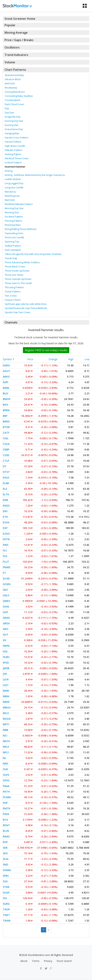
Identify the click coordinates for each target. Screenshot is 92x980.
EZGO (6, 534)
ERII (5, 511)
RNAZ (6, 836)
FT (4, 573)
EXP (5, 528)
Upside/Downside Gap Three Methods (26, 308)
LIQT (6, 685)
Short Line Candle (14, 237)
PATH (6, 792)
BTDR (6, 427)
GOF (5, 612)
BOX (6, 405)
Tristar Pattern (13, 291)
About (24, 961)
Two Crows (11, 296)
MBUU (7, 707)
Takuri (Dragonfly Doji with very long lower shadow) (33, 254)
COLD (6, 444)
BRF (5, 416)
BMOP (7, 399)
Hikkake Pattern (14, 150)
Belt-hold (10, 83)
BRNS (6, 421)
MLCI (6, 713)
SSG (5, 881)
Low (87, 359)
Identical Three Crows (17, 158)
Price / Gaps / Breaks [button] (19, 40)
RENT (6, 825)
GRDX (6, 623)
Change (53, 359)
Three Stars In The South (18, 283)
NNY (6, 764)
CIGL (6, 438)
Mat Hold (10, 200)
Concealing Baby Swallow (19, 96)
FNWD (7, 567)
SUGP (6, 893)
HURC (6, 657)
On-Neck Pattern (14, 217)
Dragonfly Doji (13, 117)
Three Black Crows (15, 266)
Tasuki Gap (11, 258)
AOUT (7, 371)
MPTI (6, 724)
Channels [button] (11, 322)
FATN (6, 539)
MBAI (6, 696)
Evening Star (12, 125)
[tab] (46, 19)
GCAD (6, 578)
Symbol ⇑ (9, 359)
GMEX (7, 601)
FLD (5, 556)
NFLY (6, 752)
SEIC (6, 853)
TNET (6, 915)
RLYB (6, 831)
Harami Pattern (13, 142)
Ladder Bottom (13, 179)
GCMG (7, 584)
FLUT (6, 562)
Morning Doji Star (14, 208)
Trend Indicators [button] (16, 55)
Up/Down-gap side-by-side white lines (26, 304)
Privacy (48, 961)
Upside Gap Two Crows (18, 312)
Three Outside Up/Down (18, 279)
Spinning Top (12, 242)
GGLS (6, 595)
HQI (5, 651)
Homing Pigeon (13, 154)
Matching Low (12, 196)
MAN (6, 691)
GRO (6, 629)
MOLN (7, 719)
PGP (5, 803)
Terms (36, 961)
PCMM (7, 797)
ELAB (6, 483)
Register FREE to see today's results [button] (46, 350)
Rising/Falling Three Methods (21, 229)
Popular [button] (10, 25)
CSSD (6, 455)
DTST (6, 472)
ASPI (6, 382)
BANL (6, 388)
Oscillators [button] (12, 47)
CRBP (6, 449)
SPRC (6, 876)
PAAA (6, 786)
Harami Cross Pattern (17, 137)
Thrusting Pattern (14, 287)
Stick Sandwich (13, 250)
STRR (6, 887)
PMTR (7, 808)
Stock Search (64, 961)
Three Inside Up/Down (17, 271)
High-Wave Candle (15, 146)
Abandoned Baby (14, 75)
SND (6, 864)
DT (5, 466)
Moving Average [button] (16, 33)
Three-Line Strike (14, 275)
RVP (5, 842)
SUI (5, 898)
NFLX (6, 747)
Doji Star (9, 113)
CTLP (6, 461)
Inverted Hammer (15, 167)
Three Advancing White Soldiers (22, 262)
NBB (6, 730)
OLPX (6, 775)
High (71, 359)
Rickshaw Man (13, 225)
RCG (5, 820)
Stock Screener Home (20, 19)
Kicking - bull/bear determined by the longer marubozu (35, 175)
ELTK (6, 494)
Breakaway (11, 88)
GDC (6, 590)
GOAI (6, 607)
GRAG (6, 618)
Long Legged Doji (14, 183)
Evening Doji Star (14, 121)
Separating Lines (14, 233)
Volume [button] (10, 62)
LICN (6, 679)
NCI (5, 735)
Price (30, 359)
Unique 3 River (13, 300)
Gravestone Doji (14, 129)
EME (6, 500)
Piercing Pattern (13, 221)
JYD (5, 674)
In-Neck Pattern (13, 162)
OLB (5, 769)
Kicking (9, 171)
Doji (7, 108)
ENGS (6, 506)
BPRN (6, 410)
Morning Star (12, 212)
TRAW (7, 921)
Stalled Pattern (13, 246)
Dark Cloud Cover (14, 104)
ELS (5, 489)
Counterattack (13, 100)
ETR (5, 517)
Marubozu (10, 192)
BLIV (6, 393)
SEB (5, 848)
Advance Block (13, 79)
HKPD (6, 646)
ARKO (6, 377)
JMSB (6, 668)
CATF (6, 433)
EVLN (6, 522)
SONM (7, 870)
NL (5, 758)
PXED (6, 814)
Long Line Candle (14, 187)
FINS (6, 545)
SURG (6, 904)
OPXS (6, 780)
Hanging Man (12, 133)
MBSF (6, 702)
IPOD (6, 663)
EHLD (6, 478)
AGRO (6, 365)
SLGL (6, 859)
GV (5, 640)
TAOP (6, 909)
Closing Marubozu (15, 92)
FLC (5, 550)
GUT (6, 635)
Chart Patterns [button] (15, 70)
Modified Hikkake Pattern (19, 204)
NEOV (6, 741)
